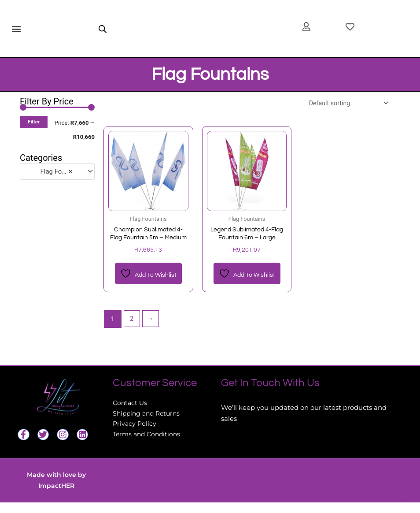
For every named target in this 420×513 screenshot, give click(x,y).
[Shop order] (345, 103)
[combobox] (57, 171)
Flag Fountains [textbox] (53, 171)
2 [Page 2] (132, 330)
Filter (34, 122)
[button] (16, 29)
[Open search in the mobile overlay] (103, 29)
